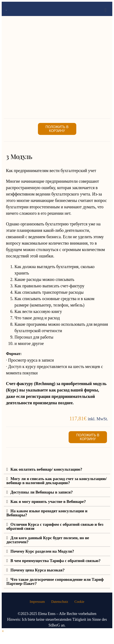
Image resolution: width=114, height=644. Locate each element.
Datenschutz (60, 602)
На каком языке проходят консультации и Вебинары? (47, 513)
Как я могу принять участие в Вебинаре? (48, 502)
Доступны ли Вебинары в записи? (42, 492)
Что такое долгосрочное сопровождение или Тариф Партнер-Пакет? (55, 581)
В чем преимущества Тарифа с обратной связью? (56, 561)
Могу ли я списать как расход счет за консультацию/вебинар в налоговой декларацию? (57, 481)
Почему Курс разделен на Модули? (42, 551)
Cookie (79, 602)
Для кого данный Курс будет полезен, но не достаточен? (48, 540)
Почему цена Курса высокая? (38, 570)
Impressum (37, 602)
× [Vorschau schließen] (3, 631)
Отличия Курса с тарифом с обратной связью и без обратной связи (55, 526)
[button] (57, 469)
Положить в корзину (57, 129)
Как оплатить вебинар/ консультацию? (46, 469)
